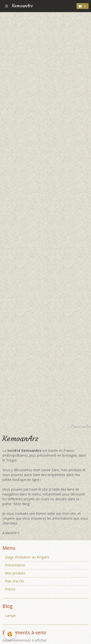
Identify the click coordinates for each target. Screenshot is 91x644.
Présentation (15, 565)
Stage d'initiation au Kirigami (27, 557)
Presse (10, 589)
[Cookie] (10, 634)
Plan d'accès (15, 581)
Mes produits (15, 573)
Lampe (10, 616)
